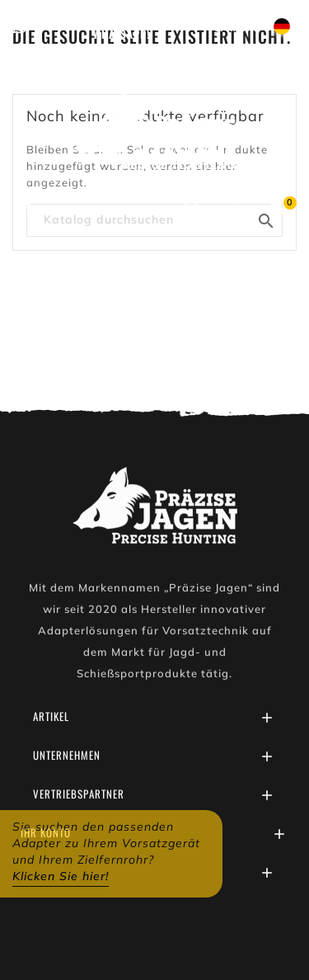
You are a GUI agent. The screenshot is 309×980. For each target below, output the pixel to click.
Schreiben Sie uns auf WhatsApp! (121, 26)
